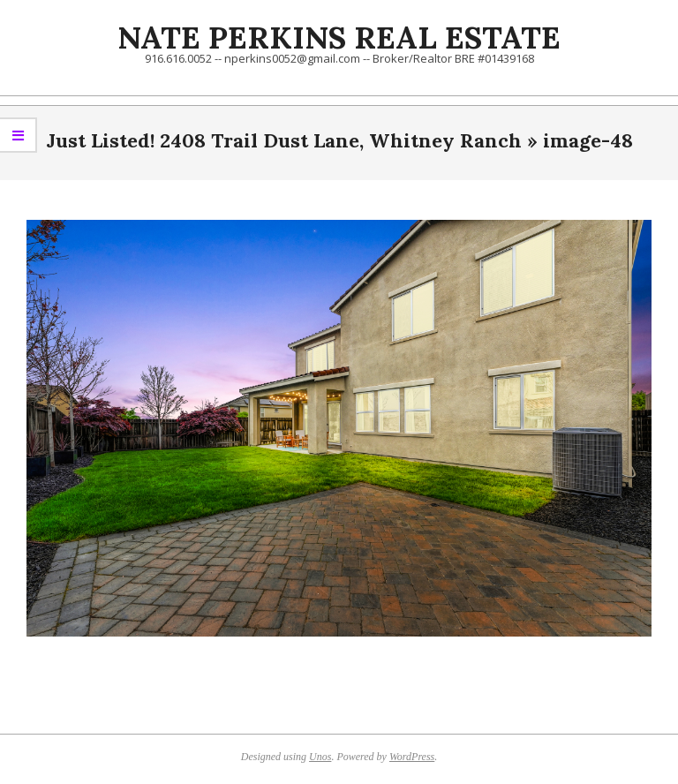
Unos (320, 757)
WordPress (412, 757)
